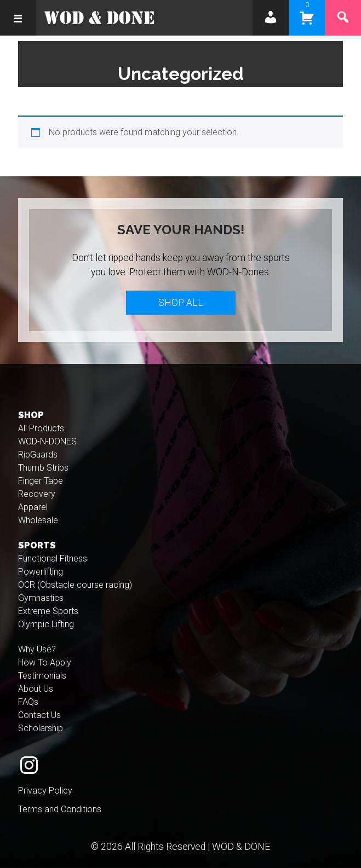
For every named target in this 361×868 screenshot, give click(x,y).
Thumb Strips (43, 468)
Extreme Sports (48, 611)
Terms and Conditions (60, 809)
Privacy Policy (45, 791)
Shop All (181, 303)
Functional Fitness (53, 559)
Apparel (33, 507)
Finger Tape (41, 481)
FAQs (28, 702)
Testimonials (42, 676)
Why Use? (37, 649)
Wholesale (38, 520)
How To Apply (45, 662)
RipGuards (38, 455)
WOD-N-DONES (47, 441)
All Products (41, 428)
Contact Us (39, 715)
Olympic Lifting (46, 624)
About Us (36, 689)
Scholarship (41, 728)
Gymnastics (41, 598)
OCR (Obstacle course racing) (75, 585)
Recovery (37, 494)
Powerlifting (41, 572)
